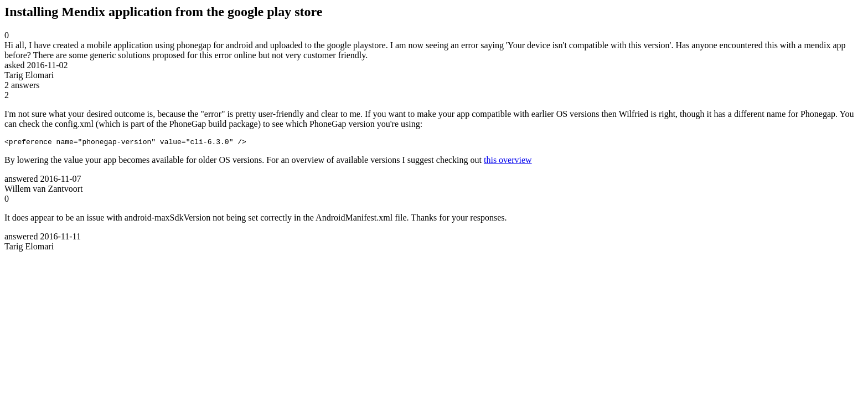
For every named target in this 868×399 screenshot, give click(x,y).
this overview (508, 162)
